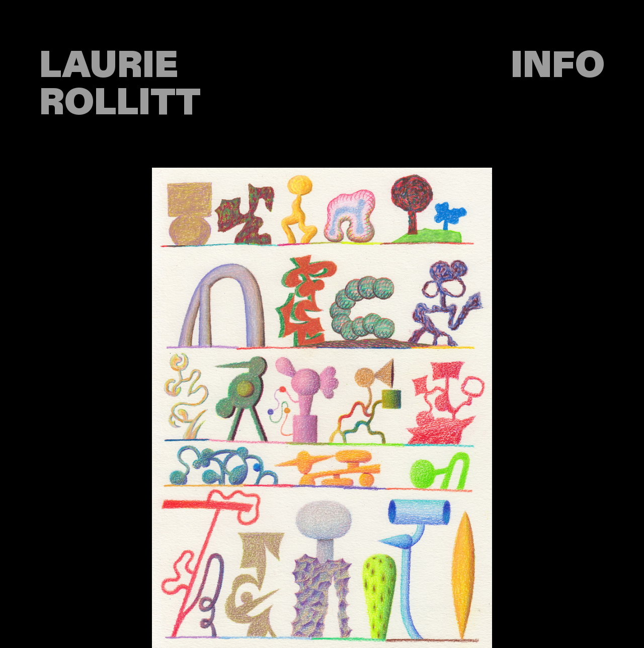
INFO (558, 65)
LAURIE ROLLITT (120, 84)
